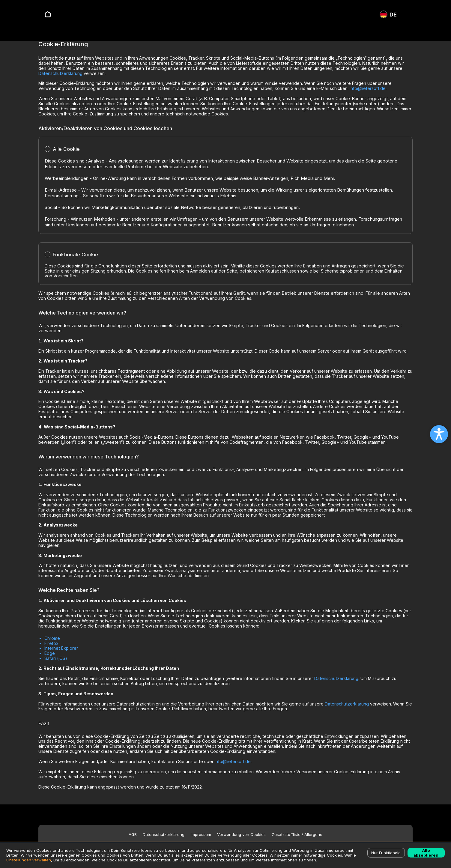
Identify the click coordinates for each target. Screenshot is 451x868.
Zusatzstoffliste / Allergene (297, 835)
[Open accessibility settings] (439, 434)
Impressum (201, 835)
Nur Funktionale (386, 853)
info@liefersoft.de (368, 88)
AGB (133, 835)
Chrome (52, 638)
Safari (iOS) (56, 658)
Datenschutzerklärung (60, 73)
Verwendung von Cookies (241, 835)
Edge (50, 653)
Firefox (51, 643)
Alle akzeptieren (426, 853)
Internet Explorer (61, 648)
